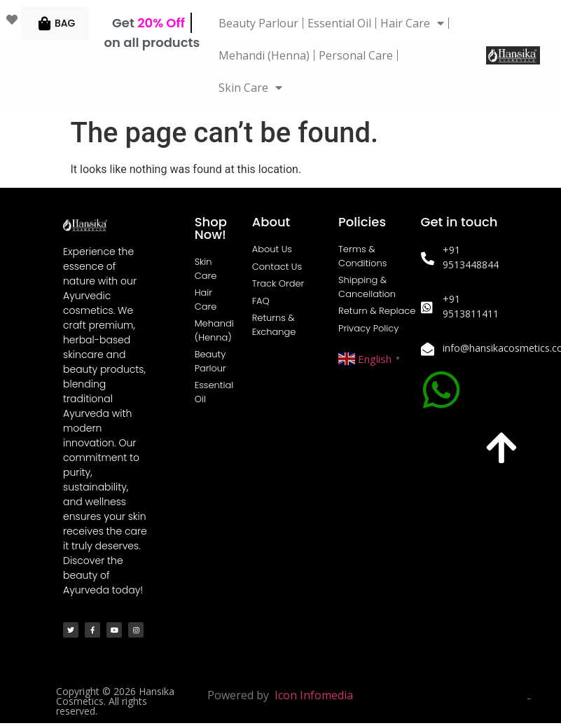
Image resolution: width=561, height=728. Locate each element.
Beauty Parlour (258, 23)
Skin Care (250, 88)
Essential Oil (339, 23)
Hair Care (412, 23)
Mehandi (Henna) (264, 55)
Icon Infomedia (314, 695)
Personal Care (356, 55)
